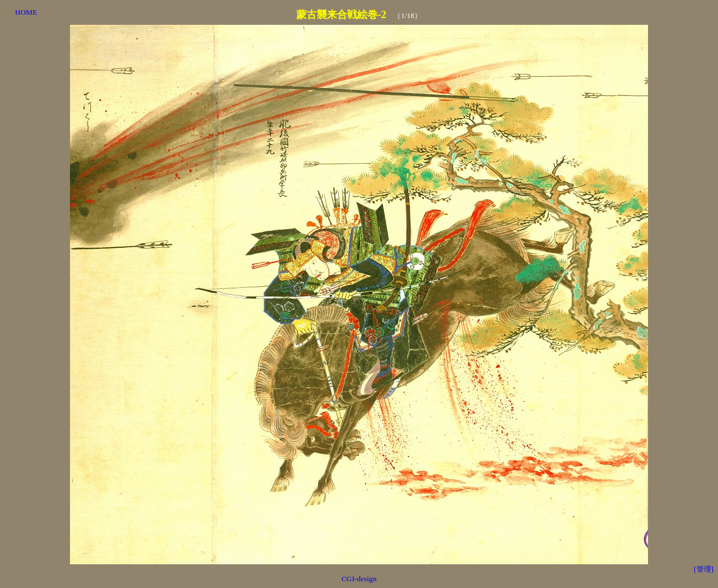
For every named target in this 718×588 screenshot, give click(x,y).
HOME (26, 12)
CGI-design (359, 579)
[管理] (704, 569)
